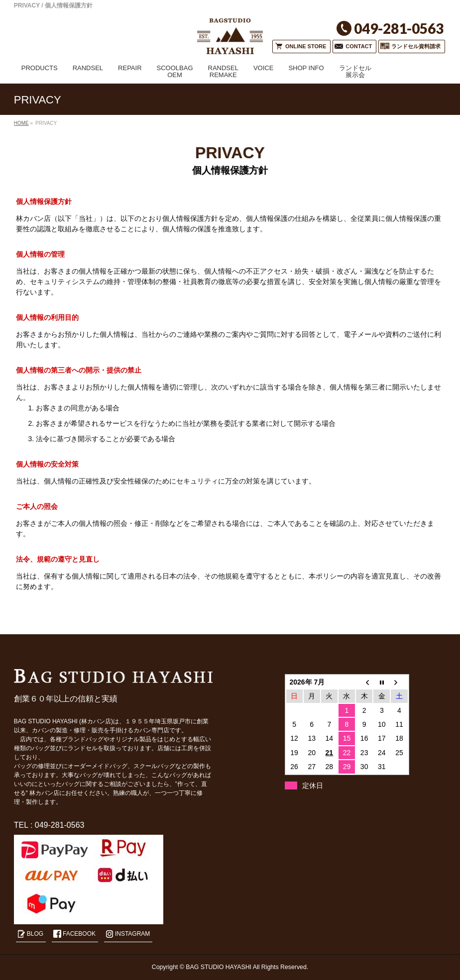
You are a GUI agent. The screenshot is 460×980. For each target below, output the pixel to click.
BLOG (35, 934)
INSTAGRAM (132, 934)
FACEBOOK (79, 934)
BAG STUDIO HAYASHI (219, 967)
